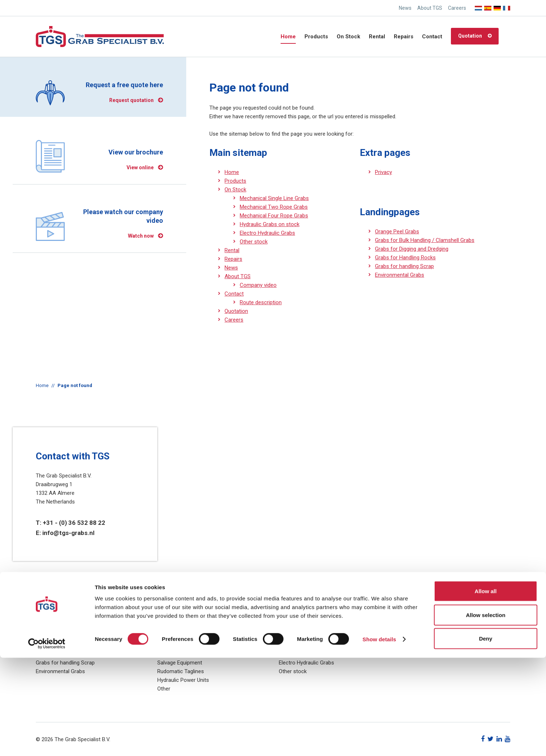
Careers (457, 8)
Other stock (254, 242)
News (405, 8)
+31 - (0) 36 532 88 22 (74, 523)
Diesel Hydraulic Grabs (184, 654)
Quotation (470, 36)
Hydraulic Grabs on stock (270, 224)
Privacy (383, 172)
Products (316, 37)
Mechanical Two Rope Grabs (274, 207)
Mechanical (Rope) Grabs (187, 645)
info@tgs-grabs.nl (68, 533)
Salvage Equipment (180, 663)
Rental (377, 37)
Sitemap (410, 637)
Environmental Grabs (400, 275)
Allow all (486, 689)
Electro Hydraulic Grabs (267, 233)
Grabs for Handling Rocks (405, 258)
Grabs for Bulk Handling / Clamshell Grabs (425, 240)
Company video (258, 285)
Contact (432, 37)
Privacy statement (422, 628)
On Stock (348, 37)
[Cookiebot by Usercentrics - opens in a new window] (47, 742)
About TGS (430, 8)
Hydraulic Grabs (176, 628)
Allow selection (485, 713)
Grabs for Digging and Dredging (412, 249)
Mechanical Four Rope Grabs (274, 216)
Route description (261, 302)
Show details (379, 737)
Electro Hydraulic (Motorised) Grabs (200, 637)
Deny (486, 737)
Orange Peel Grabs (397, 232)
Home (288, 37)
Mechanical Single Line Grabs (274, 198)
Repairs (404, 37)
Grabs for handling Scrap (404, 266)
